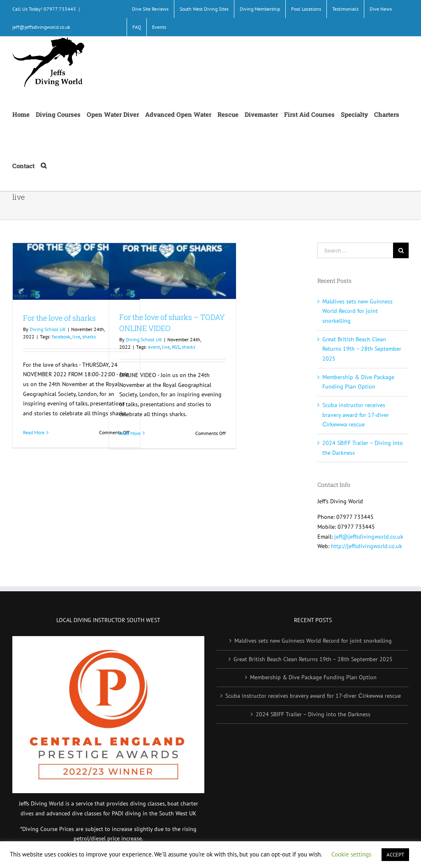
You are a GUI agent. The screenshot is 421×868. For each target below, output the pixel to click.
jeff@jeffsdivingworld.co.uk (41, 27)
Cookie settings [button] (351, 854)
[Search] (44, 165)
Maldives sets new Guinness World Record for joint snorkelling (357, 311)
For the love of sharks (59, 318)
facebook (61, 337)
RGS (176, 347)
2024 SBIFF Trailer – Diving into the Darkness (313, 714)
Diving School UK (48, 329)
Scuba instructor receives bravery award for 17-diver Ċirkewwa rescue (356, 415)
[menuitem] (150, 9)
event (154, 347)
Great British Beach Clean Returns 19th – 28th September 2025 (362, 349)
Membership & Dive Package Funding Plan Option (313, 677)
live (76, 337)
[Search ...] (355, 250)
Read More (34, 432)
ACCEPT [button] (395, 855)
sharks (89, 337)
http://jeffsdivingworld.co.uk (367, 546)
